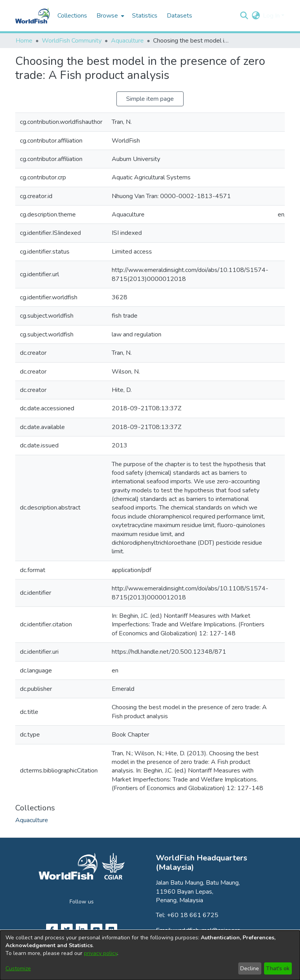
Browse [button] (107, 16)
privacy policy (101, 953)
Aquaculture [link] (127, 41)
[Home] (32, 16)
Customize (18, 968)
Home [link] (24, 41)
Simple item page (150, 99)
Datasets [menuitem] (179, 16)
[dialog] (150, 955)
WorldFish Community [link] (72, 41)
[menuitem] (110, 16)
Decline (250, 968)
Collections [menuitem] (72, 16)
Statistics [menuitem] (145, 16)
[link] (32, 820)
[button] (244, 16)
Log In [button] (272, 16)
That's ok (278, 968)
